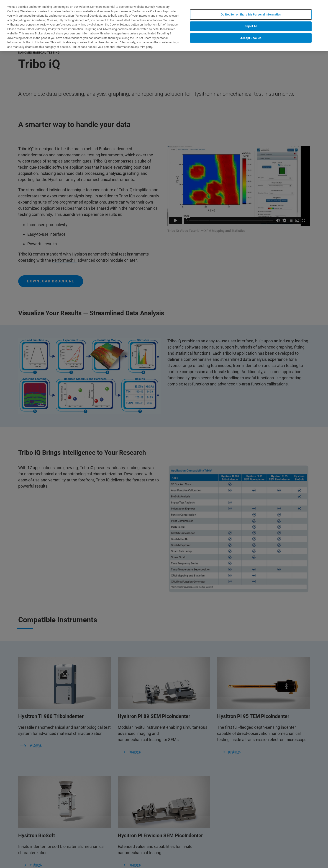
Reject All (251, 26)
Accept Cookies (251, 38)
